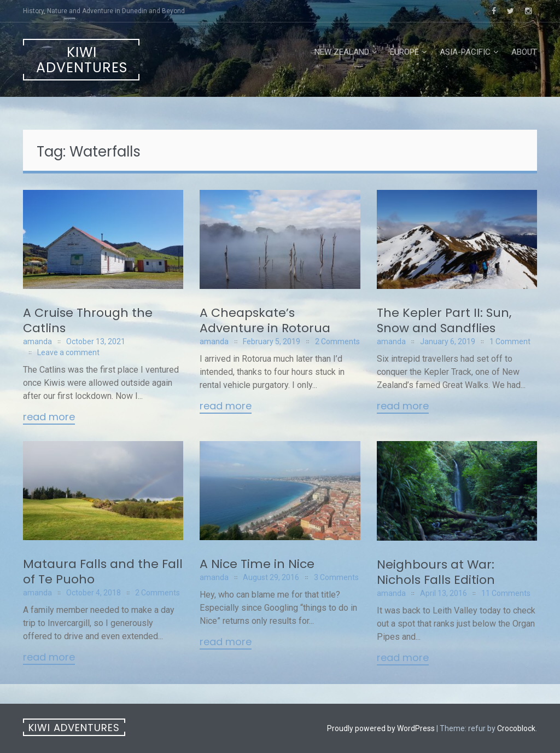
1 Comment (510, 341)
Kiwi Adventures (82, 60)
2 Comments (337, 341)
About (524, 52)
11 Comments (506, 593)
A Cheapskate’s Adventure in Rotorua (265, 320)
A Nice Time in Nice (257, 564)
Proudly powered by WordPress (381, 728)
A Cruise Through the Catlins (88, 320)
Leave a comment (68, 352)
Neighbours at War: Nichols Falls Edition (436, 572)
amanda (37, 341)
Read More (49, 418)
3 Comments (336, 577)
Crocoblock (516, 728)
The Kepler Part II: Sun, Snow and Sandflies (444, 320)
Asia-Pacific (465, 52)
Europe (404, 52)
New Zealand (342, 52)
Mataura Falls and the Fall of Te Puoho (103, 572)
